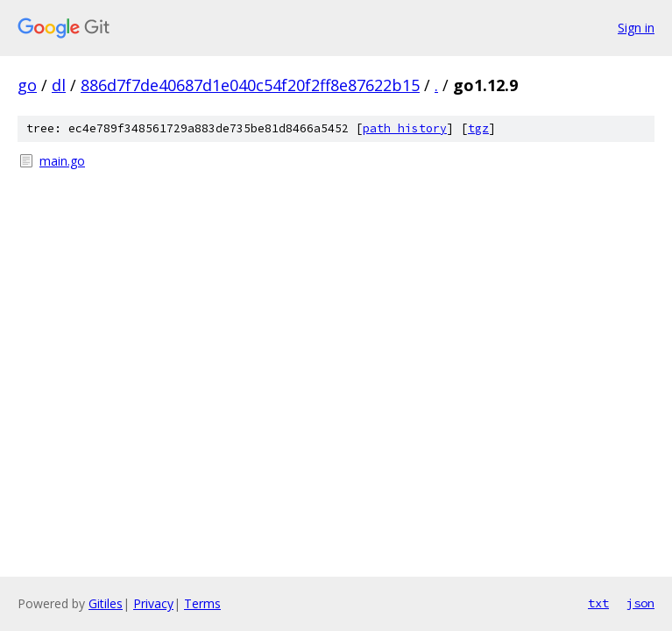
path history (405, 128)
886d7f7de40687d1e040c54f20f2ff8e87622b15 (250, 85)
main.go (62, 161)
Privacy (153, 603)
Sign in (636, 28)
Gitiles (106, 603)
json (640, 603)
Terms (202, 603)
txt (598, 603)
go (27, 85)
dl (59, 85)
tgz (478, 128)
